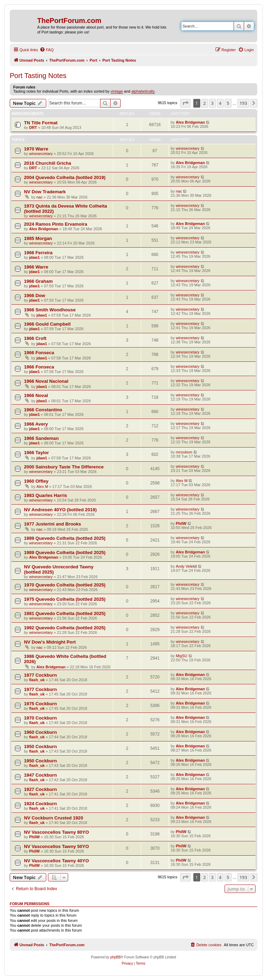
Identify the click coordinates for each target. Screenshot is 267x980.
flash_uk (37, 680)
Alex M (42, 487)
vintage (117, 91)
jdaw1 (35, 257)
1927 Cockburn (41, 789)
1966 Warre (36, 267)
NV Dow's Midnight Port (50, 642)
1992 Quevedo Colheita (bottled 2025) (65, 628)
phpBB (115, 957)
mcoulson (184, 452)
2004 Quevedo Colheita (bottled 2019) (65, 177)
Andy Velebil (187, 566)
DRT (33, 127)
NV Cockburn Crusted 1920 (54, 818)
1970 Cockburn (41, 718)
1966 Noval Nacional (46, 381)
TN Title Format (41, 123)
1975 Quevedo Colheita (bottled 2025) (65, 599)
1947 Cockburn (41, 775)
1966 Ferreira (38, 253)
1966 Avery (36, 424)
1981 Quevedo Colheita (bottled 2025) (65, 613)
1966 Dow (35, 295)
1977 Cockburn (41, 675)
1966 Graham (38, 281)
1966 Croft (35, 338)
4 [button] (220, 103)
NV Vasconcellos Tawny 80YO (56, 832)
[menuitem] (47, 50)
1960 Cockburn (41, 732)
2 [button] (205, 103)
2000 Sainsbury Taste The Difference (64, 467)
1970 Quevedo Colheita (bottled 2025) (65, 585)
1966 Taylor (37, 453)
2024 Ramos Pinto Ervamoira (56, 224)
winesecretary (41, 154)
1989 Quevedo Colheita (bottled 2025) (65, 538)
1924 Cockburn (41, 804)
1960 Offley (36, 481)
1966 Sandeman (41, 438)
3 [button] (212, 103)
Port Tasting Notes (38, 76)
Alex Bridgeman (191, 122)
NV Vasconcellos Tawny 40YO (56, 861)
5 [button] (228, 103)
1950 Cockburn (41, 746)
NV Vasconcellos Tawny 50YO (56, 846)
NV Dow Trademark (45, 192)
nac (40, 197)
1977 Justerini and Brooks (52, 524)
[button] (185, 103)
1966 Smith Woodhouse (50, 310)
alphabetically (143, 91)
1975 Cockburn (41, 704)
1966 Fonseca (39, 353)
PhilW (181, 523)
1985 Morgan (38, 238)
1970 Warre (36, 149)
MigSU (182, 656)
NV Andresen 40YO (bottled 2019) (60, 510)
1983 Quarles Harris (46, 495)
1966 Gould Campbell (47, 324)
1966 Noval (36, 395)
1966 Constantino (43, 410)
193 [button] (243, 103)
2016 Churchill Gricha (48, 163)
